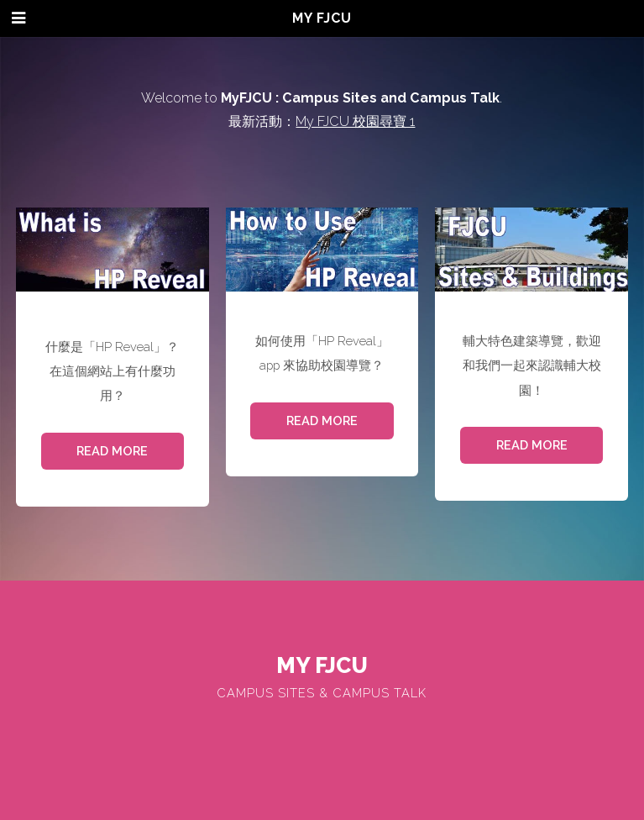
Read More (112, 451)
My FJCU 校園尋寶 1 (355, 121)
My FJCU (322, 18)
